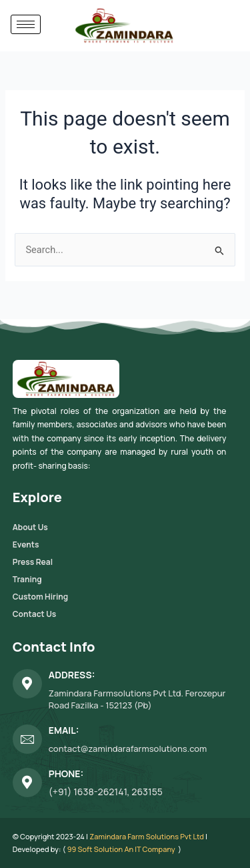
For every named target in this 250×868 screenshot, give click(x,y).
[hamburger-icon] (26, 24)
